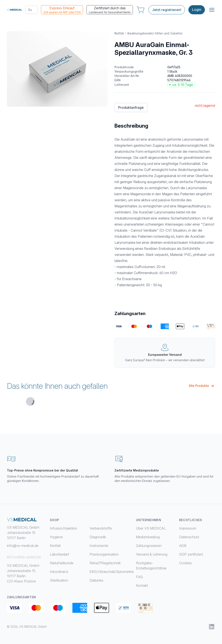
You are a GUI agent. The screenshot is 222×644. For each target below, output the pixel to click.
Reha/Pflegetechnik (105, 563)
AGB (183, 546)
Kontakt (142, 585)
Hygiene (56, 537)
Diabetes (96, 580)
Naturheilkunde (62, 563)
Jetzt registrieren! (166, 10)
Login (196, 10)
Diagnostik (98, 537)
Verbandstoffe (101, 528)
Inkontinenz (59, 572)
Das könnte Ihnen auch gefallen (57, 386)
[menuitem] (70, 528)
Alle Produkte (202, 386)
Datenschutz (189, 537)
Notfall (119, 33)
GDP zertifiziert (191, 554)
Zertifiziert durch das (109, 10)
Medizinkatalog (148, 537)
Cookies (185, 563)
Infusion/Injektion (64, 528)
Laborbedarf (60, 554)
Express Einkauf (62, 10)
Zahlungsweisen (149, 546)
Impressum (188, 528)
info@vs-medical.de (23, 546)
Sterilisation (59, 580)
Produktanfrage (131, 107)
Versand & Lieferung (152, 554)
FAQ (139, 577)
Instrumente (99, 546)
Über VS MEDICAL (151, 528)
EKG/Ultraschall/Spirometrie (112, 572)
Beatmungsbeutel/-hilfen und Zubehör (155, 33)
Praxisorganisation (104, 554)
